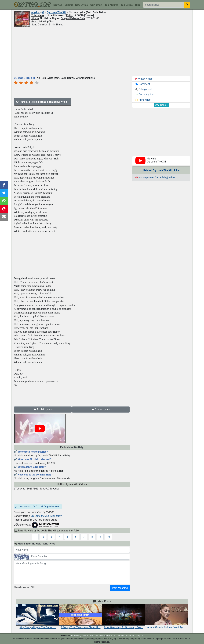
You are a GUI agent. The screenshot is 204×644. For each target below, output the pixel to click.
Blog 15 (139, 636)
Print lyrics (143, 100)
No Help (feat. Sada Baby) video (155, 177)
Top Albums (111, 5)
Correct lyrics (101, 409)
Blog (138, 5)
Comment (143, 84)
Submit (69, 5)
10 (108, 537)
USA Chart (96, 5)
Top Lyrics (127, 5)
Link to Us (111, 636)
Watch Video (144, 79)
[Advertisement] (102, 51)
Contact (120, 636)
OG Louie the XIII (40, 516)
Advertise (130, 636)
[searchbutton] (187, 5)
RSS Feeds (100, 636)
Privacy (78, 636)
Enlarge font (144, 89)
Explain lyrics (43, 409)
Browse (58, 5)
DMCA (86, 636)
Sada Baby (56, 516)
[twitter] (72, 636)
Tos (92, 636)
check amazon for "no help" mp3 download (38, 506)
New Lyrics (82, 5)
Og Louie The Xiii (56, 12)
